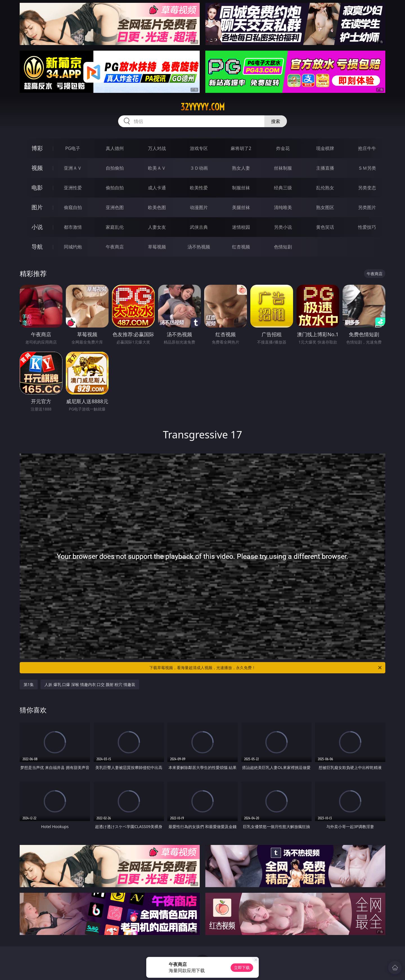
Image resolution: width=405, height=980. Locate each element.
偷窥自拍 (73, 207)
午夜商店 (115, 247)
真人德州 (115, 148)
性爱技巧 (367, 227)
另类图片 (367, 207)
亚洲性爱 (73, 188)
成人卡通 (157, 188)
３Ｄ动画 (199, 168)
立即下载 (242, 967)
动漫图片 (199, 207)
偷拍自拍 (115, 188)
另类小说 (283, 227)
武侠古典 (199, 227)
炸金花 (283, 148)
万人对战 (157, 148)
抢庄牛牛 (367, 148)
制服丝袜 (241, 188)
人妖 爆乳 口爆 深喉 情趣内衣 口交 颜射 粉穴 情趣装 (90, 684)
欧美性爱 (199, 188)
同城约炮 (73, 247)
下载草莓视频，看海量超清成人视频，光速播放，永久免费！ (266, 668)
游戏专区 (199, 148)
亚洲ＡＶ (73, 168)
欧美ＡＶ (157, 168)
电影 (37, 188)
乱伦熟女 (325, 188)
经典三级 (283, 188)
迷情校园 (241, 227)
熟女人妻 (241, 168)
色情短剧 (283, 247)
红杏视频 (241, 247)
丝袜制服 (283, 168)
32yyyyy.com (203, 107)
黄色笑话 (325, 227)
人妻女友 (157, 227)
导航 (37, 247)
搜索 (276, 121)
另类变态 (367, 188)
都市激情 (73, 227)
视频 (37, 168)
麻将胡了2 (241, 148)
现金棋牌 (325, 148)
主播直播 (325, 168)
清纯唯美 (283, 207)
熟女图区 (325, 207)
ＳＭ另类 (367, 168)
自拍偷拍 (115, 168)
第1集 (29, 684)
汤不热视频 (199, 247)
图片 (37, 207)
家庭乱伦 (115, 227)
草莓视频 (157, 247)
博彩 (37, 148)
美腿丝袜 (241, 207)
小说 (37, 227)
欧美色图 (157, 207)
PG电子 (73, 148)
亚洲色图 (115, 207)
